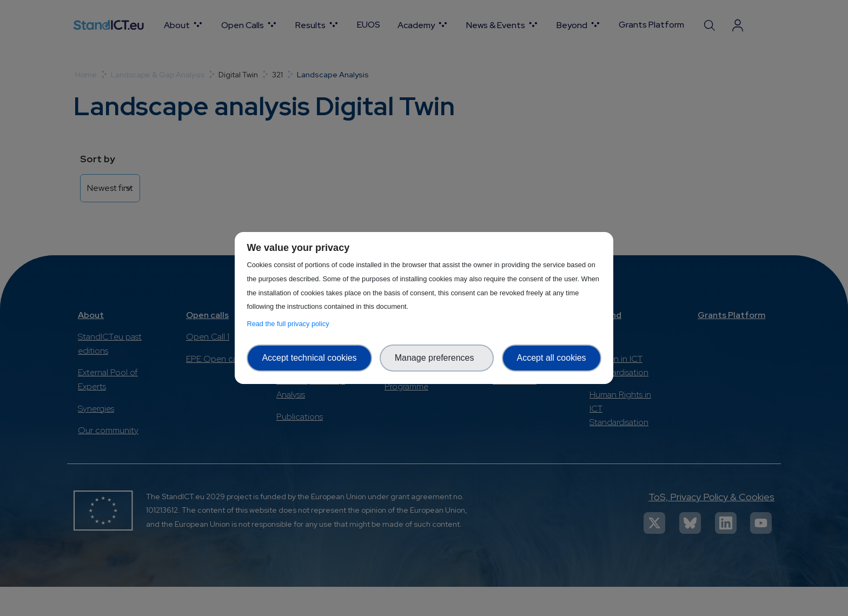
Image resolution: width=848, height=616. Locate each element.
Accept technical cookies (309, 358)
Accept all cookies (552, 358)
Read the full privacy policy (290, 324)
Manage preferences (437, 358)
